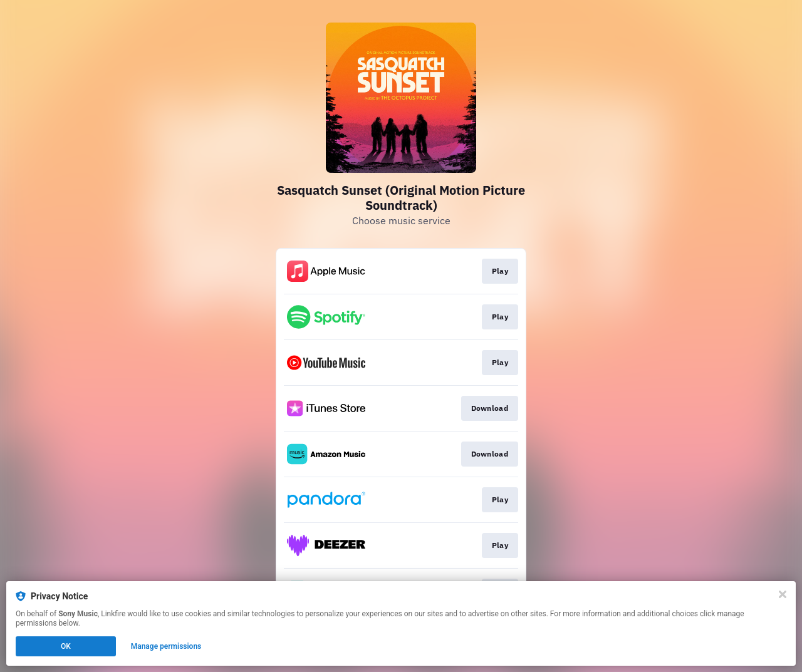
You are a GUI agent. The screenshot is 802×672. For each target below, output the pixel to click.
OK (66, 646)
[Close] (783, 594)
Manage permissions (166, 646)
